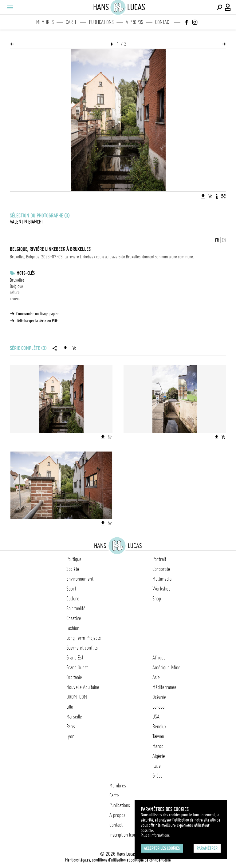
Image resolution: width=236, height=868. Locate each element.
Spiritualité (76, 608)
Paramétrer (207, 848)
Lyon (70, 736)
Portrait (159, 559)
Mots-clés (26, 273)
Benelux (159, 727)
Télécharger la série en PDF (37, 321)
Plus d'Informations (155, 835)
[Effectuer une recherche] (219, 7)
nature (15, 293)
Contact (163, 22)
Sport (71, 589)
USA (156, 717)
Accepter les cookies (162, 848)
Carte (71, 22)
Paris (71, 727)
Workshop (161, 589)
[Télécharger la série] (65, 348)
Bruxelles (17, 280)
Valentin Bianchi (26, 222)
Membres (45, 22)
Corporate (161, 569)
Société (73, 569)
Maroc (158, 746)
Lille (70, 707)
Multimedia (162, 579)
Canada (158, 707)
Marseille (74, 717)
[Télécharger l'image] (203, 196)
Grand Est (75, 658)
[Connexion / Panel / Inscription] (228, 7)
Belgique (16, 286)
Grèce (157, 776)
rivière (15, 299)
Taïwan (158, 736)
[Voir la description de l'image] (217, 196)
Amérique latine (166, 667)
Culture (73, 599)
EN (224, 240)
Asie (156, 677)
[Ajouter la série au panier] (74, 348)
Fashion (73, 628)
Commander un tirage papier (38, 314)
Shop (157, 599)
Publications (101, 22)
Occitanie (74, 677)
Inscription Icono (124, 835)
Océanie (159, 697)
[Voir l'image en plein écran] (223, 196)
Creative (74, 618)
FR (217, 240)
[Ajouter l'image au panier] (210, 196)
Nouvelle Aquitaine (83, 687)
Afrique (159, 658)
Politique (74, 559)
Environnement (80, 579)
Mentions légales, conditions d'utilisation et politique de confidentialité (118, 860)
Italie (157, 766)
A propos (134, 22)
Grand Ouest (77, 667)
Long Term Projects (84, 638)
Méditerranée (164, 687)
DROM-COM (77, 697)
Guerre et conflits (82, 648)
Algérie (159, 756)
